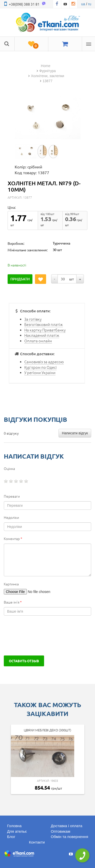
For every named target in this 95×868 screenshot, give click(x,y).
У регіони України (40, 372)
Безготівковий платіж (44, 324)
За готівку (33, 319)
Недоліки (11, 517)
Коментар (13, 538)
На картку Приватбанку (45, 330)
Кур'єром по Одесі (41, 367)
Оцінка (9, 468)
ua (83, 4)
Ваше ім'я (13, 602)
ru (90, 4)
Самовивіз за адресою (44, 362)
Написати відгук (75, 433)
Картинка (11, 584)
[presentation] (42, 636)
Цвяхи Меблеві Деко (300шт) (48, 730)
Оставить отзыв (24, 661)
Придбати (20, 279)
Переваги (12, 496)
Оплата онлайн (38, 341)
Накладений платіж (42, 335)
